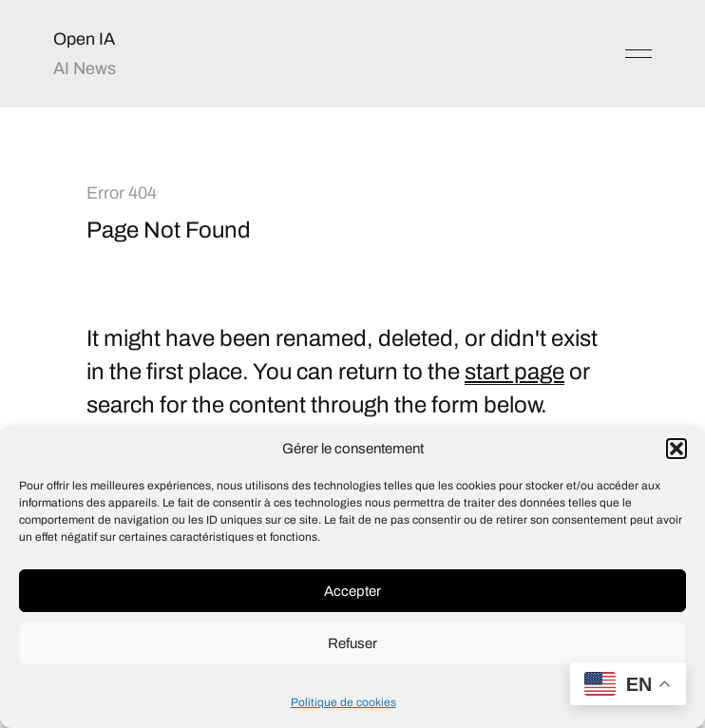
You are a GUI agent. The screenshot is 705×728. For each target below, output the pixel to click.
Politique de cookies (343, 702)
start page (514, 372)
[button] (676, 449)
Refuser (352, 643)
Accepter (352, 591)
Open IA (84, 39)
